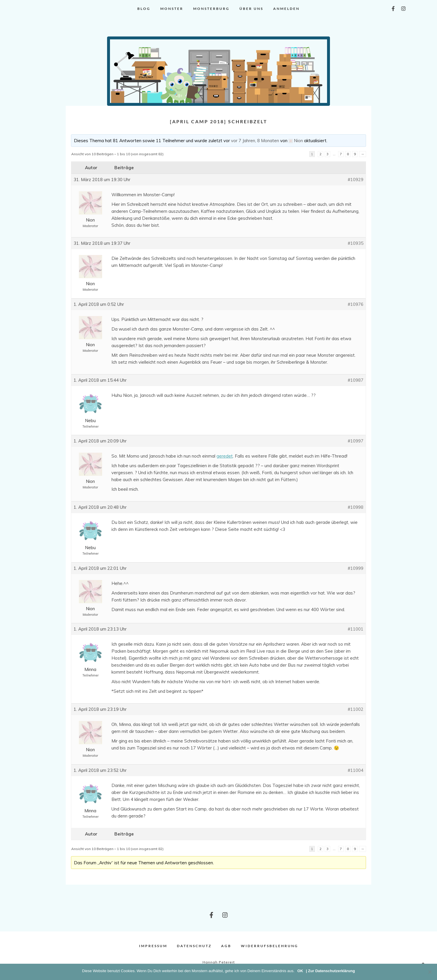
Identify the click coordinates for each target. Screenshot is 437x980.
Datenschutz (194, 946)
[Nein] (430, 972)
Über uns (251, 9)
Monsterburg (211, 9)
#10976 (356, 304)
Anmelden (286, 9)
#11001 (356, 629)
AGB (226, 946)
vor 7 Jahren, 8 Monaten (255, 141)
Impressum (153, 946)
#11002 (356, 709)
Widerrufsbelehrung (270, 946)
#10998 (356, 507)
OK (300, 971)
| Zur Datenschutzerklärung (331, 971)
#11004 (356, 770)
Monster (172, 9)
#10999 (356, 568)
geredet (225, 456)
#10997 (356, 441)
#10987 (356, 380)
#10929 (356, 180)
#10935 (356, 243)
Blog (144, 9)
